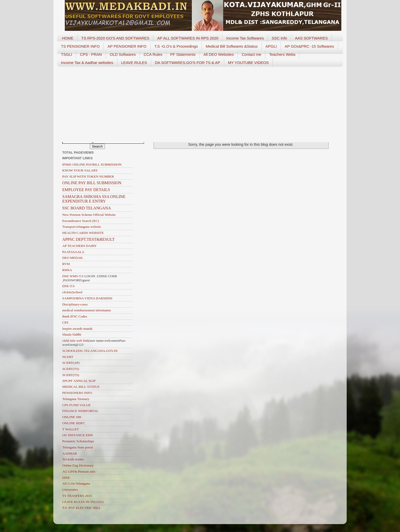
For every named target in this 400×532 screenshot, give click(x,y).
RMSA (67, 270)
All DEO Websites (219, 54)
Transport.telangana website (82, 227)
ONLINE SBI (72, 417)
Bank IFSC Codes (75, 316)
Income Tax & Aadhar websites (87, 63)
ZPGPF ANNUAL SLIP (79, 381)
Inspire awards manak (77, 329)
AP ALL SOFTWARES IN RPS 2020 (188, 38)
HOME (68, 38)
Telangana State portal (78, 447)
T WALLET (71, 429)
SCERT (67, 363)
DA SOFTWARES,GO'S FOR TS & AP (187, 63)
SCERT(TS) (71, 369)
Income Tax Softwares (245, 38)
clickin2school (72, 292)
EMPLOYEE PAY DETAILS (86, 190)
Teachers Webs (282, 54)
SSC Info (279, 38)
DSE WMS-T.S (73, 276)
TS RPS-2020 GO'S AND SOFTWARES (115, 38)
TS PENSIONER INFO (80, 46)
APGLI (271, 46)
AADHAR (70, 453)
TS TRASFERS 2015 (77, 496)
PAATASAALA (73, 252)
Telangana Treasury (76, 399)
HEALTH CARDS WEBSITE (83, 233)
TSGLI (66, 54)
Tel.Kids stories (73, 459)
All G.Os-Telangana (76, 483)
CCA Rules (153, 54)
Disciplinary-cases (75, 304)
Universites (70, 490)
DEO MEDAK (73, 258)
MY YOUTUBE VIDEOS (248, 63)
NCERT (68, 357)
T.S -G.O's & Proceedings (176, 46)
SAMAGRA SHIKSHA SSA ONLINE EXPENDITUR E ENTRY (94, 199)
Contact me (251, 54)
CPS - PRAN (91, 54)
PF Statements (183, 54)
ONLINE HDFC (74, 423)
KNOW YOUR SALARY (80, 170)
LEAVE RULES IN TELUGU (83, 502)
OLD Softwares (123, 54)
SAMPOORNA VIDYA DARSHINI (87, 298)
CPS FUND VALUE (76, 405)
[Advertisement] (200, 103)
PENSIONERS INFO (77, 393)
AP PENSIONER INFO (127, 46)
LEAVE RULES (134, 63)
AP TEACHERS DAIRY (79, 246)
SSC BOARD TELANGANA (87, 208)
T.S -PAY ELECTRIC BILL (82, 508)
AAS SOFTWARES (311, 38)
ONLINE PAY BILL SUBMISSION (92, 183)
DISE (66, 478)
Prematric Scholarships (78, 441)
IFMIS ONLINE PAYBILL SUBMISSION (92, 164)
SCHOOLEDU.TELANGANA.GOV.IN (90, 351)
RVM (66, 264)
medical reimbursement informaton (86, 310)
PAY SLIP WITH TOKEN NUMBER (88, 176)
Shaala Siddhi (72, 334)
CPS (65, 322)
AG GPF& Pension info (79, 471)
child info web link (75, 341)
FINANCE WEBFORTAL (80, 411)
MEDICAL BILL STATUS (81, 387)
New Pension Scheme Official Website (89, 215)
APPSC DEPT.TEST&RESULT (88, 239)
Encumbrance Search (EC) (81, 221)
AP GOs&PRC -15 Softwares (309, 46)
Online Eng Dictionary (78, 465)
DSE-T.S (68, 286)
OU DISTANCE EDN (78, 435)
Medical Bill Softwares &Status (232, 46)
